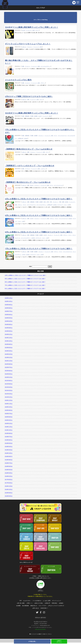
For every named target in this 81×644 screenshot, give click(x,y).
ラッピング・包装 (30, 30)
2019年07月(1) (9, 437)
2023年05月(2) (9, 348)
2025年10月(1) (9, 301)
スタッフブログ (42, 606)
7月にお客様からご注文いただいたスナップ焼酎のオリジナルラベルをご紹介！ (39, 249)
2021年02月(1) (9, 394)
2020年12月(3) (9, 400)
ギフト (37, 30)
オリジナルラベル (62, 136)
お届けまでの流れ (39, 603)
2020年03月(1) (9, 420)
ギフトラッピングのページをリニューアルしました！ (28, 44)
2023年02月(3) (9, 354)
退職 (63, 202)
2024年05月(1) (9, 331)
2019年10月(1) (9, 430)
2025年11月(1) (9, 298)
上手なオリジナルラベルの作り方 (56, 606)
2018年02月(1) (9, 476)
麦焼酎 (36, 116)
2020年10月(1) (9, 407)
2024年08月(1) (9, 328)
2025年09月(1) (9, 305)
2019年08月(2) (9, 433)
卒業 (51, 202)
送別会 (67, 202)
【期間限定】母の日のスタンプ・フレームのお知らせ (28, 182)
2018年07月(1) (9, 463)
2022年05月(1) (9, 374)
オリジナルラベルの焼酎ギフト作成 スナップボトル (41, 634)
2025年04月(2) (9, 321)
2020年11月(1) (9, 404)
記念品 (26, 138)
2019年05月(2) (9, 443)
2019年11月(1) (9, 427)
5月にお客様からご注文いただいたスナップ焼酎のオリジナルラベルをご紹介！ (39, 215)
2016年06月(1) (9, 493)
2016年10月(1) (9, 489)
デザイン (43, 83)
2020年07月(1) (9, 414)
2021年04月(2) (9, 387)
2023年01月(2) (9, 357)
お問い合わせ (36, 608)
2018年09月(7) (9, 456)
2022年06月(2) (9, 371)
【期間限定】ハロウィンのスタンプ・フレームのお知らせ (30, 166)
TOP (20, 601)
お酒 (69, 205)
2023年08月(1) (9, 344)
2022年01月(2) (9, 377)
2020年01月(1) (9, 423)
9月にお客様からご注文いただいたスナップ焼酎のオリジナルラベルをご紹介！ (25, 279)
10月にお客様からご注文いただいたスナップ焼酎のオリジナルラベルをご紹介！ (26, 275)
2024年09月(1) (9, 324)
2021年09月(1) (9, 381)
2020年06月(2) (9, 417)
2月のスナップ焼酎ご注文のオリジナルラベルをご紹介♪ (29, 96)
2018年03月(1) (9, 473)
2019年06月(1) (9, 440)
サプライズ (60, 205)
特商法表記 (54, 603)
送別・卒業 (46, 202)
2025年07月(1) (9, 311)
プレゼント (30, 47)
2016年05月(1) (9, 496)
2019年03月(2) (9, 450)
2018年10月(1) (9, 453)
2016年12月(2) (9, 486)
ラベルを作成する (37, 601)
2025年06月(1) (9, 315)
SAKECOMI (44, 608)
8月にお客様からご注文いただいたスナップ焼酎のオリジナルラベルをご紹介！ (25, 282)
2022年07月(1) (9, 367)
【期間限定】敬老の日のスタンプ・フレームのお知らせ (29, 149)
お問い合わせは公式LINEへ (40, 629)
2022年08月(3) (9, 364)
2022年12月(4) (9, 361)
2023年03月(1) (9, 351)
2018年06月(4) (9, 466)
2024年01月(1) (9, 334)
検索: (31, 266)
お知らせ (24, 47)
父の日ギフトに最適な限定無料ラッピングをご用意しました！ (32, 27)
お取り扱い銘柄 (21, 603)
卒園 (60, 202)
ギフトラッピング (56, 601)
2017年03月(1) (9, 483)
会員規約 (61, 603)
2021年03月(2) (9, 390)
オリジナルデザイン (45, 66)
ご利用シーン (29, 603)
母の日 (32, 185)
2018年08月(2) (9, 460)
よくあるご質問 (47, 601)
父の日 (24, 30)
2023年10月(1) (9, 341)
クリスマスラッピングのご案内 (18, 80)
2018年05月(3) (9, 470)
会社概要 (18, 606)
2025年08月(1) (9, 308)
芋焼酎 (32, 116)
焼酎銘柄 (27, 116)
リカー (65, 205)
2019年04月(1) (9, 447)
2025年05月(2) (9, 318)
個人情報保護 (25, 606)
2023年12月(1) (9, 338)
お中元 (24, 255)
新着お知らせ (34, 606)
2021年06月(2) (9, 384)
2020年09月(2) (9, 410)
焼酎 (23, 66)
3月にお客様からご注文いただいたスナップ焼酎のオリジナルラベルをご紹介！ (39, 199)
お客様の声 (21, 138)
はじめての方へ (27, 601)
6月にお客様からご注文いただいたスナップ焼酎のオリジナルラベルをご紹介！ (39, 232)
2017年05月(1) (9, 480)
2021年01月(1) (9, 397)
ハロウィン (43, 169)
